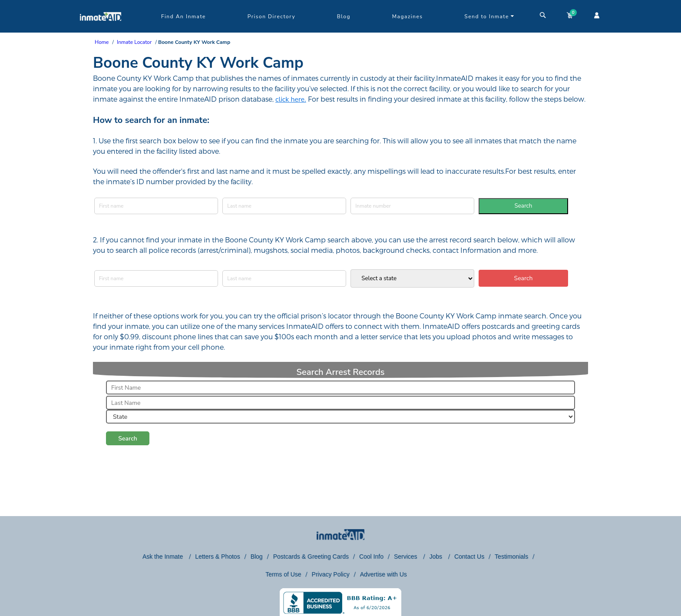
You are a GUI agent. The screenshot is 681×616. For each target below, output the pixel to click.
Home (102, 42)
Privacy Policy (331, 574)
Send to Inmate (489, 17)
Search (524, 206)
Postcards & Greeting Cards (311, 556)
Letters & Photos (218, 556)
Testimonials (511, 556)
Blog (344, 17)
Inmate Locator (134, 42)
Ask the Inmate (164, 556)
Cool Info (371, 556)
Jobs (436, 556)
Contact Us (469, 556)
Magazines (408, 17)
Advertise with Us (383, 574)
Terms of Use (283, 574)
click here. (291, 99)
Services (407, 556)
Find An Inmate (183, 17)
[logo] (101, 30)
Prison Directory (271, 17)
